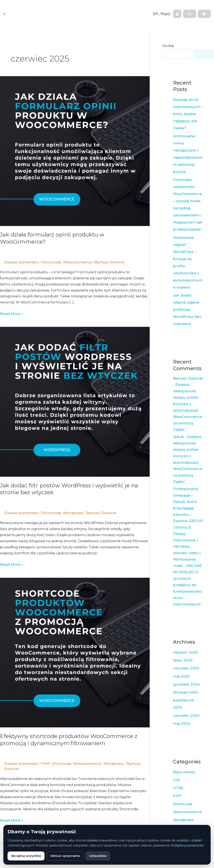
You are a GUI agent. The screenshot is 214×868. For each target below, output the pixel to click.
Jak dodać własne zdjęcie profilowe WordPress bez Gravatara (187, 309)
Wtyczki (104, 20)
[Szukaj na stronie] (190, 14)
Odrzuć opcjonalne (65, 856)
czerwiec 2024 (186, 715)
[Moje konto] (177, 14)
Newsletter (135, 8)
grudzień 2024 (186, 684)
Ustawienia (98, 856)
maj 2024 (182, 723)
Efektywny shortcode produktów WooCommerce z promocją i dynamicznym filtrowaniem (69, 740)
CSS (177, 780)
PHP (46, 764)
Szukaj (168, 46)
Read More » (12, 313)
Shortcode (52, 262)
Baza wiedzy (111, 8)
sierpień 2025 (185, 652)
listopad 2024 (185, 692)
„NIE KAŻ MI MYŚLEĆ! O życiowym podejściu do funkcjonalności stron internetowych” (187, 585)
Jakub (178, 437)
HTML (178, 788)
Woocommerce (77, 262)
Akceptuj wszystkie (26, 856)
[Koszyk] (204, 14)
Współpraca (85, 8)
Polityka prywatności (187, 845)
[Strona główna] (20, 14)
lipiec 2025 (183, 660)
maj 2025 (181, 676)
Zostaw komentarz (22, 262)
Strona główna (58, 8)
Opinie (86, 20)
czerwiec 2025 (186, 668)
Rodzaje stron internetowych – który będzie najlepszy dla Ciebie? (188, 114)
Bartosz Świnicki (188, 378)
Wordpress (73, 513)
